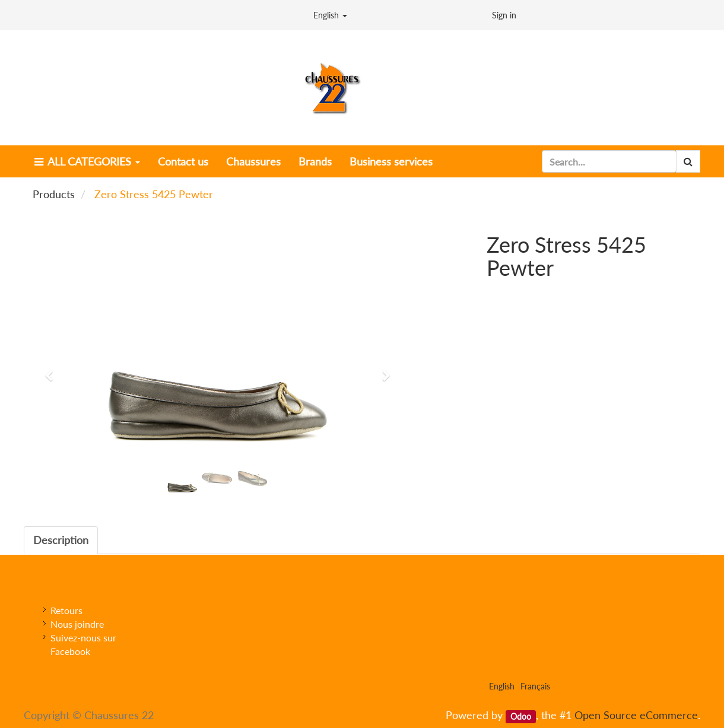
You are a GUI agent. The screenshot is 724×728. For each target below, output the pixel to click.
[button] (53, 370)
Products (54, 194)
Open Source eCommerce (636, 715)
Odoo (521, 716)
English (330, 15)
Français (535, 686)
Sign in (504, 15)
